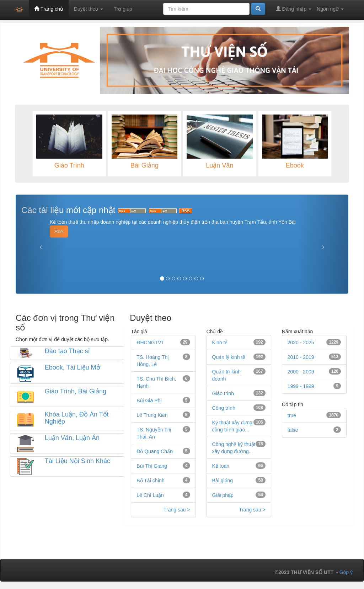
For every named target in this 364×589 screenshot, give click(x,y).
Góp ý (346, 572)
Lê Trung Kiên (152, 415)
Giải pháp (223, 495)
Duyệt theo (89, 9)
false (293, 430)
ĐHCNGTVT (150, 343)
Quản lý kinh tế (229, 357)
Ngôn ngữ (330, 9)
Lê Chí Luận (150, 495)
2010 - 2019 (301, 357)
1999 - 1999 (301, 386)
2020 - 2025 (301, 343)
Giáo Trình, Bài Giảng (76, 391)
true (292, 415)
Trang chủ (49, 9)
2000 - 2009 (301, 372)
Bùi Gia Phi (149, 400)
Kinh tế (220, 343)
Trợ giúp (123, 9)
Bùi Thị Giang (152, 466)
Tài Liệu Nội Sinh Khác (77, 461)
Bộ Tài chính (151, 481)
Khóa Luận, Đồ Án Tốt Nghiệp (77, 418)
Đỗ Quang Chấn (155, 451)
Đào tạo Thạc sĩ (67, 351)
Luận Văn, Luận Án (72, 438)
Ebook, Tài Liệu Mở (73, 367)
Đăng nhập (294, 9)
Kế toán (221, 466)
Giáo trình (223, 393)
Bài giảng (223, 481)
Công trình (224, 408)
